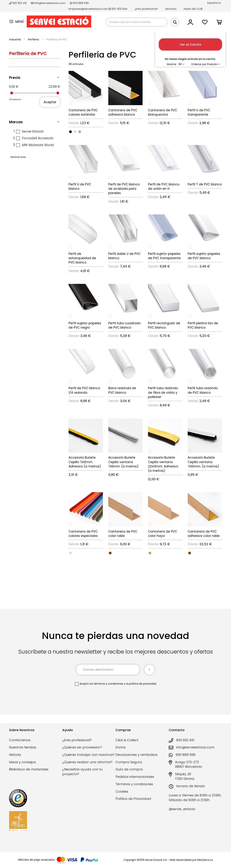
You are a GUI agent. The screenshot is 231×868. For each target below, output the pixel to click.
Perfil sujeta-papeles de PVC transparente (164, 256)
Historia (15, 755)
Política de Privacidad (133, 799)
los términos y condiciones (106, 684)
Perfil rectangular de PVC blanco (164, 325)
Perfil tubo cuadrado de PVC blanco (124, 325)
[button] (214, 3)
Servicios (171, 9)
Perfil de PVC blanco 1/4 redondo (84, 390)
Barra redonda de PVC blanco (122, 390)
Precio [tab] (15, 78)
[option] (70, 132)
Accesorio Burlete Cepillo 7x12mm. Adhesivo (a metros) (85, 462)
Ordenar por (199, 64)
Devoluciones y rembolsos (137, 755)
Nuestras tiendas (23, 747)
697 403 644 (118, 9)
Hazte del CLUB (193, 9)
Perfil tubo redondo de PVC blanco (203, 390)
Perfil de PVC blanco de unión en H (164, 186)
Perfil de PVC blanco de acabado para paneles (124, 189)
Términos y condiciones (134, 784)
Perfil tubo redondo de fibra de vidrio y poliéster (163, 393)
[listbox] (86, 131)
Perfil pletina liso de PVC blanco (203, 325)
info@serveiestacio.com (48, 3)
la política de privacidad (141, 684)
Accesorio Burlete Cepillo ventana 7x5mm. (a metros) (123, 462)
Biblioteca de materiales (29, 769)
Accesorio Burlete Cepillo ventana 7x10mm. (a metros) (203, 462)
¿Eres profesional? (146, 9)
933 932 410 (18, 3)
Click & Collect (127, 740)
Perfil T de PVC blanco (205, 184)
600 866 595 (79, 3)
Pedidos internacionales (135, 777)
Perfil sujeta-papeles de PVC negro (85, 325)
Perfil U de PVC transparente (199, 112)
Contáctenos (20, 740)
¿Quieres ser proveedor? (82, 747)
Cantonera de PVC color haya (163, 534)
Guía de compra (129, 769)
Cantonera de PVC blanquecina (163, 112)
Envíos (121, 747)
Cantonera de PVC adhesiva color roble (204, 534)
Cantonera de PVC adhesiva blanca (123, 112)
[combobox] (137, 22)
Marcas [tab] (16, 122)
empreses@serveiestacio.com (88, 9)
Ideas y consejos (22, 762)
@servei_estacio (182, 809)
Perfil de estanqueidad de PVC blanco (82, 258)
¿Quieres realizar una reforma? (87, 762)
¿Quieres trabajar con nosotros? (88, 755)
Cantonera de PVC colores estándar (83, 112)
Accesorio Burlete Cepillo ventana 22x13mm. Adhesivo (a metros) (163, 464)
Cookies (122, 791)
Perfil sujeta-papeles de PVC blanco (204, 256)
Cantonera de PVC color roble (123, 534)
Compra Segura (129, 762)
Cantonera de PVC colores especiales (83, 534)
